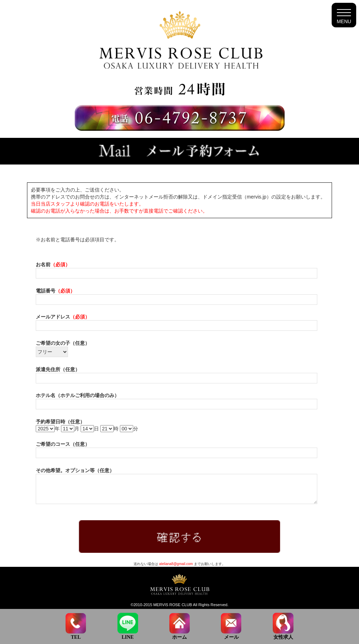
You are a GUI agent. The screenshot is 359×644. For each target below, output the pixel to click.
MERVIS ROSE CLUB (172, 605)
